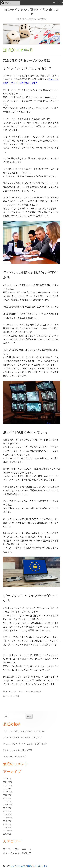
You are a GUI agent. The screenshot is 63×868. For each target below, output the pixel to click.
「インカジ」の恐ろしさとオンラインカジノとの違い (25, 731)
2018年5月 (7, 824)
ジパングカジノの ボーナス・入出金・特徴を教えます (25, 744)
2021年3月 (7, 789)
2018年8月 (7, 821)
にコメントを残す (12, 696)
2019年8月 (7, 808)
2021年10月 (8, 785)
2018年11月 (8, 818)
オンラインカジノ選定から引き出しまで (32, 12)
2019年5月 (7, 811)
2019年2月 (7, 814)
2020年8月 (7, 795)
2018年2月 (7, 827)
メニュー (59, 3)
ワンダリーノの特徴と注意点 (15, 756)
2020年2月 (7, 801)
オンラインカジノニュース (17, 849)
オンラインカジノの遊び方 (31, 691)
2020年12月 (8, 792)
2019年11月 (8, 805)
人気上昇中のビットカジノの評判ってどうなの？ (23, 738)
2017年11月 (8, 831)
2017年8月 (7, 834)
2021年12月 (8, 782)
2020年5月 (7, 798)
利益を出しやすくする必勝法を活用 (17, 750)
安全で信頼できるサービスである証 (26, 60)
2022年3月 (7, 779)
